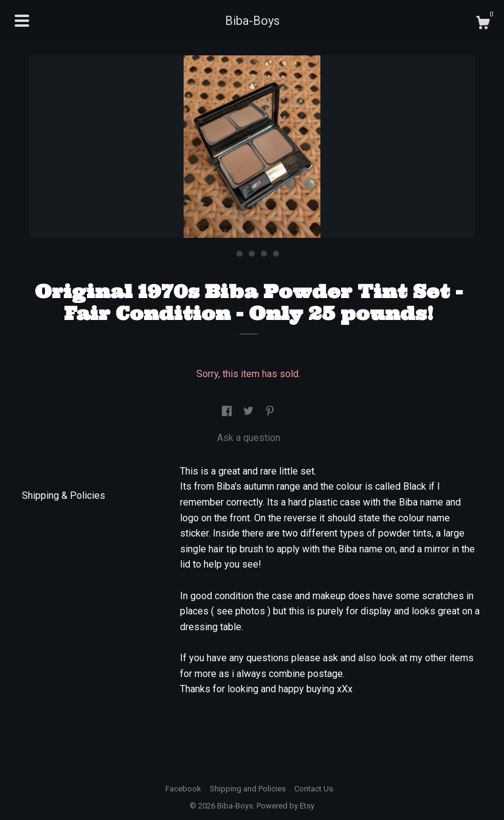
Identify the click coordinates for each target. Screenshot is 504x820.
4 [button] (264, 254)
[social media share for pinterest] (270, 412)
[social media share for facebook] (228, 412)
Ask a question (249, 438)
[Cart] (483, 24)
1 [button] (227, 254)
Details (42, 470)
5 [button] (276, 254)
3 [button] (252, 254)
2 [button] (240, 254)
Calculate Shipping (248, 348)
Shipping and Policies (248, 789)
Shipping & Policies (64, 495)
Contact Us (314, 789)
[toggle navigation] (22, 21)
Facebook (183, 789)
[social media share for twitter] (250, 412)
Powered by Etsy (285, 806)
